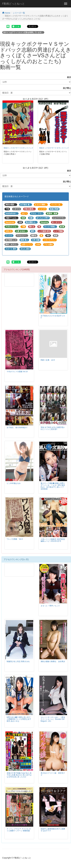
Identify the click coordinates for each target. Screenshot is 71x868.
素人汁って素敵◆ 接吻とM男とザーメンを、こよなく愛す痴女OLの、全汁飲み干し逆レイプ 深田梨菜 (53, 486)
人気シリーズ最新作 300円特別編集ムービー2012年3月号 (53, 540)
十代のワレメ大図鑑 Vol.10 (17, 372)
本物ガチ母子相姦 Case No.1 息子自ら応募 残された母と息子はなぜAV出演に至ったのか (19, 775)
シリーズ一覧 (19, 13)
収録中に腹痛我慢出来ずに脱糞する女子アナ (53, 830)
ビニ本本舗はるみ (14, 483)
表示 (68, 77)
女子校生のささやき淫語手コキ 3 (53, 317)
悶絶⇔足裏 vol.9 (48, 360)
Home (6, 13)
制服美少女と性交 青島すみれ (18, 661)
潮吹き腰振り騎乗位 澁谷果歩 (53, 661)
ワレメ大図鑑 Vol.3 (15, 539)
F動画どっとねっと (13, 4)
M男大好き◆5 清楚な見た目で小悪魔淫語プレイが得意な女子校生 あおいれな (19, 719)
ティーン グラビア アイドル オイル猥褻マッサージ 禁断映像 (19, 830)
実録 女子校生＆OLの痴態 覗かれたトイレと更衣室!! (53, 428)
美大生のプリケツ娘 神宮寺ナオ (53, 774)
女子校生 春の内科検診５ (17, 428)
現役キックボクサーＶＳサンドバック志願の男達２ (24, 148)
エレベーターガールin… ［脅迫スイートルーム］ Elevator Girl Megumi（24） (53, 719)
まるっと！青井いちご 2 (50, 606)
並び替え (66, 88)
